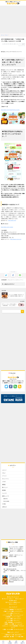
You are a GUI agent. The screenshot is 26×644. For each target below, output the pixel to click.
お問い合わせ (14, 601)
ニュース (4, 493)
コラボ (4, 482)
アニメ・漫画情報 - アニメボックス (14, 610)
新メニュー (5, 487)
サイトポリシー (20, 599)
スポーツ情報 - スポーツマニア (14, 619)
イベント (14, 280)
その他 (4, 504)
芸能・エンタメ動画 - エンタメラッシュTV (13, 629)
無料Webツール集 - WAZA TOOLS (13, 635)
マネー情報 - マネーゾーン (14, 620)
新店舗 (4, 490)
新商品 (4, 485)
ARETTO (5, 499)
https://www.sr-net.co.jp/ (16, 239)
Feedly (15, 389)
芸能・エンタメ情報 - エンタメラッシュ (14, 611)
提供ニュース (5, 496)
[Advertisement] (13, 19)
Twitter (6, 389)
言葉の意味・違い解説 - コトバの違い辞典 (13, 637)
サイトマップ (14, 604)
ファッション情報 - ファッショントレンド (13, 615)
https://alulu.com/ (12, 220)
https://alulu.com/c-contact (7, 227)
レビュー (4, 470)
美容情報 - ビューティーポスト (14, 617)
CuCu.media (6, 501)
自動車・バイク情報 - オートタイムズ (13, 624)
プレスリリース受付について (14, 602)
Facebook (11, 389)
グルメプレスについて (14, 597)
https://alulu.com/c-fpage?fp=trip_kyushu (10, 110)
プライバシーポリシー (8, 599)
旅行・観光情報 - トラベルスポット (14, 622)
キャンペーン (20, 280)
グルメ (9, 280)
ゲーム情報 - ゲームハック (14, 613)
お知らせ (4, 507)
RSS (20, 389)
